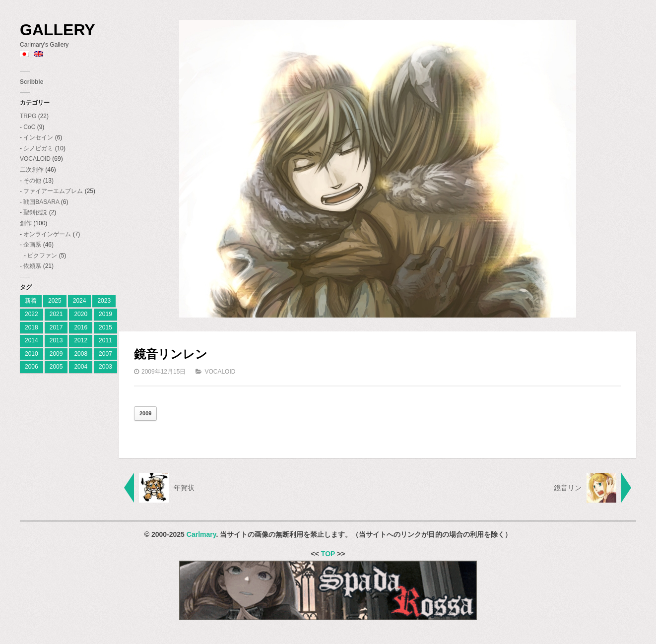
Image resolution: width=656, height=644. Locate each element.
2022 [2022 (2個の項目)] (32, 314)
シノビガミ (38, 148)
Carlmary (201, 534)
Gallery (58, 30)
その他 (32, 181)
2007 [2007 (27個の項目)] (105, 354)
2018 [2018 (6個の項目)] (32, 327)
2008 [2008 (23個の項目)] (81, 354)
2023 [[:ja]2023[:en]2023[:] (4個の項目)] (104, 301)
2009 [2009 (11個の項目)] (56, 354)
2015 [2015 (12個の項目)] (105, 327)
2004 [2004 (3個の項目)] (81, 367)
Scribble (32, 82)
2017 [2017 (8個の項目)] (56, 327)
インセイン (38, 137)
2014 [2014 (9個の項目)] (32, 340)
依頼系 (32, 266)
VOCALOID (35, 159)
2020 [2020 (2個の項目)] (81, 314)
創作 (26, 223)
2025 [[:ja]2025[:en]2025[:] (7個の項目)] (55, 301)
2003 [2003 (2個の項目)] (105, 367)
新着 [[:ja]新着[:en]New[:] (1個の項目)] (31, 301)
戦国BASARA (41, 202)
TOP (328, 554)
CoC (29, 127)
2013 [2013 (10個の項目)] (56, 340)
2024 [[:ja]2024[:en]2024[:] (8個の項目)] (80, 301)
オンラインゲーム (47, 234)
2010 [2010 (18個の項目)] (32, 354)
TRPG (28, 116)
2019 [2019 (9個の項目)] (105, 314)
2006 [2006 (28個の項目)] (32, 367)
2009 (145, 413)
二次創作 (32, 170)
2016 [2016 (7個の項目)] (81, 327)
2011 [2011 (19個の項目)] (105, 340)
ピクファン (42, 256)
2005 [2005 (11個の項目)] (56, 367)
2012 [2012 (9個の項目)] (81, 340)
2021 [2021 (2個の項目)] (56, 314)
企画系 (32, 245)
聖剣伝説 (35, 212)
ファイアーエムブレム (53, 191)
